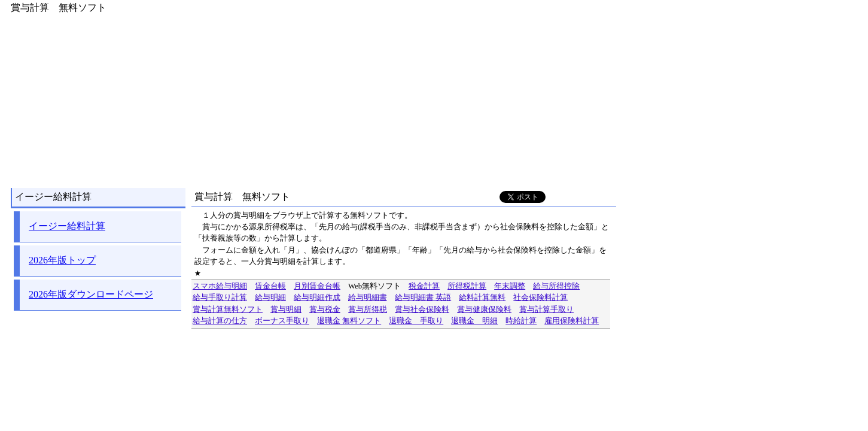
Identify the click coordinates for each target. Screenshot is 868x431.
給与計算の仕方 (220, 321)
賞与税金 (325, 309)
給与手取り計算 (220, 298)
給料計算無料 (482, 298)
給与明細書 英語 (423, 298)
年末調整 (510, 286)
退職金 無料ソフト (349, 321)
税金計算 (424, 286)
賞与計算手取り (546, 309)
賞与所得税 (368, 309)
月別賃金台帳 (317, 286)
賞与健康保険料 (484, 309)
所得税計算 (467, 286)
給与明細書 (368, 298)
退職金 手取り (416, 321)
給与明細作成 (317, 298)
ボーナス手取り (282, 321)
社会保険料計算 (540, 298)
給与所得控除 (556, 286)
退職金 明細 (474, 321)
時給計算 (521, 321)
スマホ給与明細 (220, 286)
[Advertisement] (310, 98)
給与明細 (270, 298)
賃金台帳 (270, 286)
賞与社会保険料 (422, 309)
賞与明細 (286, 309)
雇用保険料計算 (572, 321)
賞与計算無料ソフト (228, 309)
